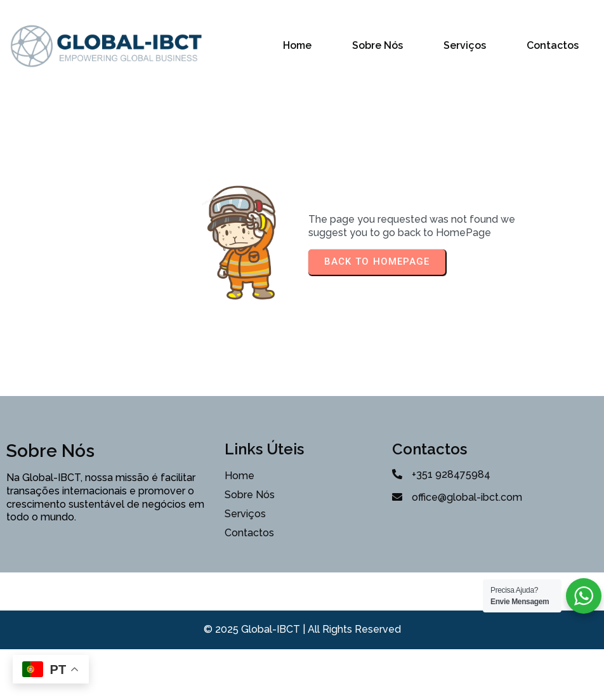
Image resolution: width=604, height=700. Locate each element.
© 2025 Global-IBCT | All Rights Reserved (302, 629)
